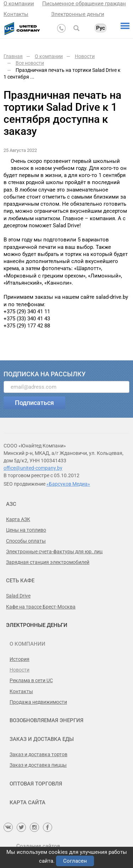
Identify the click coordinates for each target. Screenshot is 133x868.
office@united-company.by (33, 468)
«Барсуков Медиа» (68, 484)
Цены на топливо (26, 530)
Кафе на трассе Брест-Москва (41, 607)
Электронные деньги (78, 14)
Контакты (16, 14)
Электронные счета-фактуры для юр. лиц (54, 552)
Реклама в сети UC (31, 680)
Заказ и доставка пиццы (38, 765)
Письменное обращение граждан (84, 4)
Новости (20, 670)
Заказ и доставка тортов (38, 754)
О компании (19, 4)
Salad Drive (18, 596)
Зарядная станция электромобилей (48, 562)
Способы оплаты (26, 541)
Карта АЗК (18, 519)
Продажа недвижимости (38, 702)
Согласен (75, 861)
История (20, 659)
